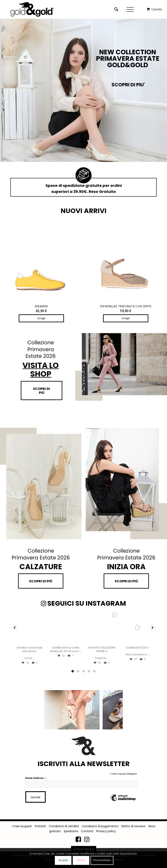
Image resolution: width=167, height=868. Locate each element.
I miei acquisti (22, 826)
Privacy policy (106, 831)
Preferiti (40, 826)
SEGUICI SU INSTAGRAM (83, 603)
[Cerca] (114, 9)
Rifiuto (81, 860)
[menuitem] (117, 9)
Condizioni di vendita (64, 826)
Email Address (36, 778)
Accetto (63, 860)
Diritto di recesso (133, 826)
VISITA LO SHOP (41, 370)
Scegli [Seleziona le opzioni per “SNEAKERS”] (41, 318)
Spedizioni (71, 831)
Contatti (87, 831)
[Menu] (131, 9)
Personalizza (102, 860)
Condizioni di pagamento (100, 826)
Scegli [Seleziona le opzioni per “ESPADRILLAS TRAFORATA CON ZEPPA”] (126, 318)
